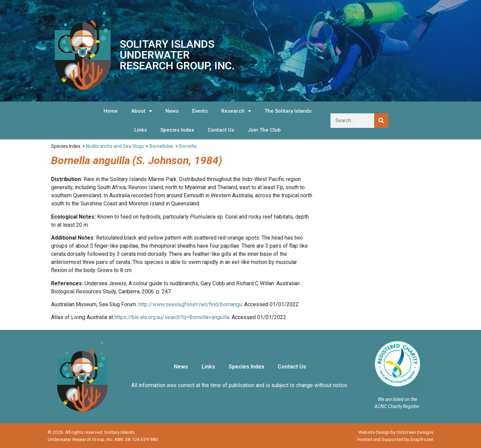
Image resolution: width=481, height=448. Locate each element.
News (172, 111)
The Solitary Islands (288, 111)
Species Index (177, 130)
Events (200, 111)
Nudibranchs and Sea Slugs (115, 146)
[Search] (381, 121)
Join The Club (264, 130)
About (142, 111)
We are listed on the (397, 399)
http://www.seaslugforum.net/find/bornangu (190, 304)
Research (236, 111)
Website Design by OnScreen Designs (396, 432)
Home (111, 111)
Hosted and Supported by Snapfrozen (395, 439)
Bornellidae (162, 146)
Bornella (188, 146)
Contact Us (221, 130)
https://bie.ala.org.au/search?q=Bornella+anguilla (172, 317)
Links (141, 130)
